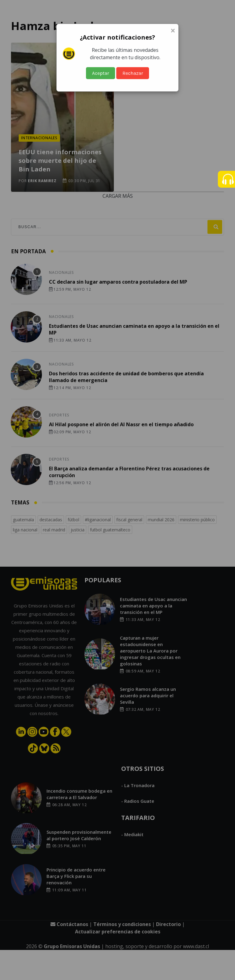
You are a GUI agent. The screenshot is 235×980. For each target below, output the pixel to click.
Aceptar (101, 73)
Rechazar (133, 73)
